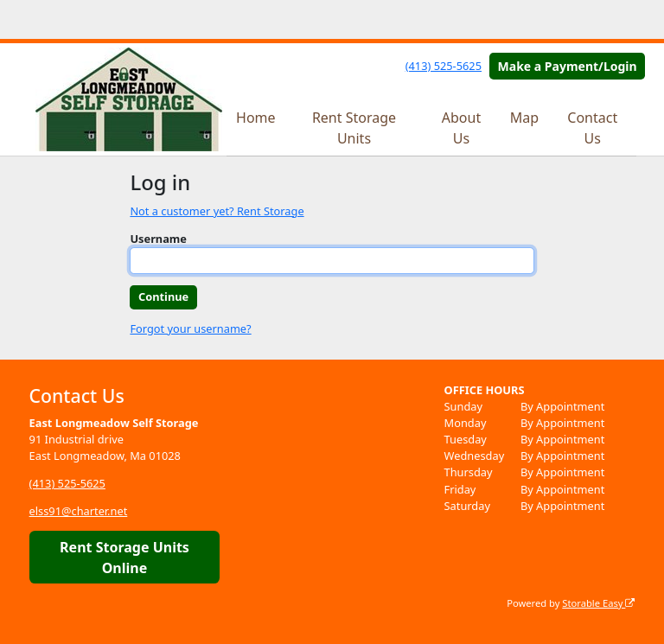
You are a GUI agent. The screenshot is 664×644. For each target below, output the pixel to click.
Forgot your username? (190, 328)
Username (158, 239)
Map (524, 118)
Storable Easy (598, 603)
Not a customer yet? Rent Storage (217, 211)
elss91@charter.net (79, 511)
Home (256, 118)
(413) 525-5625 (444, 66)
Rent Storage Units (354, 128)
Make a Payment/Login (568, 66)
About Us (461, 128)
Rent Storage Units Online (124, 558)
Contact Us (592, 128)
